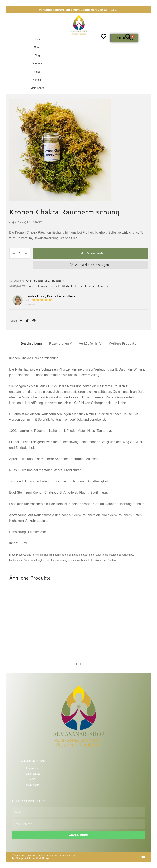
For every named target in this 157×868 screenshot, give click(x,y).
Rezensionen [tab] (60, 343)
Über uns (37, 63)
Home (37, 39)
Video (37, 72)
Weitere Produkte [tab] (122, 343)
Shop (37, 47)
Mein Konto (37, 88)
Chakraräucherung (38, 281)
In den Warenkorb (90, 253)
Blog (37, 55)
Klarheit (67, 286)
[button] (128, 37)
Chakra (42, 286)
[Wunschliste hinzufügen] (90, 265)
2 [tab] (81, 664)
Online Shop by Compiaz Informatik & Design (44, 857)
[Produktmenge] (20, 253)
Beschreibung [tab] (31, 343)
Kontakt (37, 80)
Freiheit (54, 286)
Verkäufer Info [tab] (90, 343)
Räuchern (58, 281)
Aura (32, 286)
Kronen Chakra (84, 286)
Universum (104, 286)
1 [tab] (77, 664)
